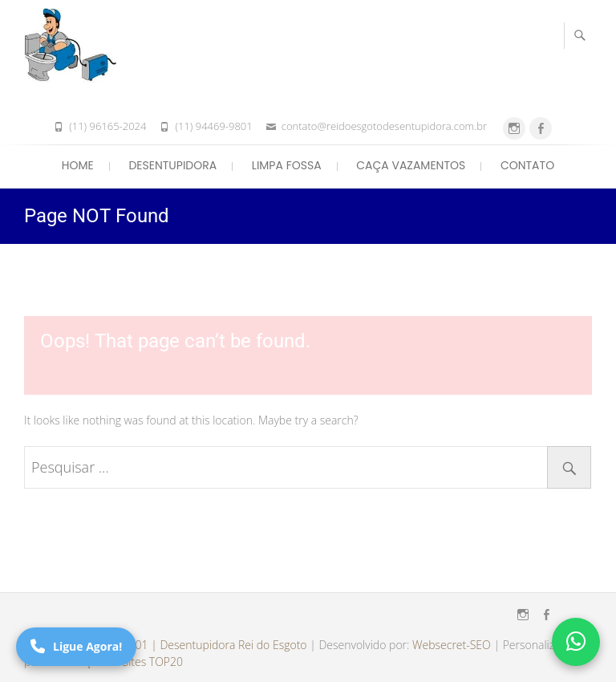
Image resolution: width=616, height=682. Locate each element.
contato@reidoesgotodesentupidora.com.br (384, 126)
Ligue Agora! (76, 646)
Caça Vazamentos (411, 165)
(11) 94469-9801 (213, 126)
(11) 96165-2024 (107, 126)
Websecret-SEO (452, 645)
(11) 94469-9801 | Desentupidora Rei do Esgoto (186, 645)
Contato (527, 165)
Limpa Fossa (287, 165)
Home (78, 165)
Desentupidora (172, 165)
